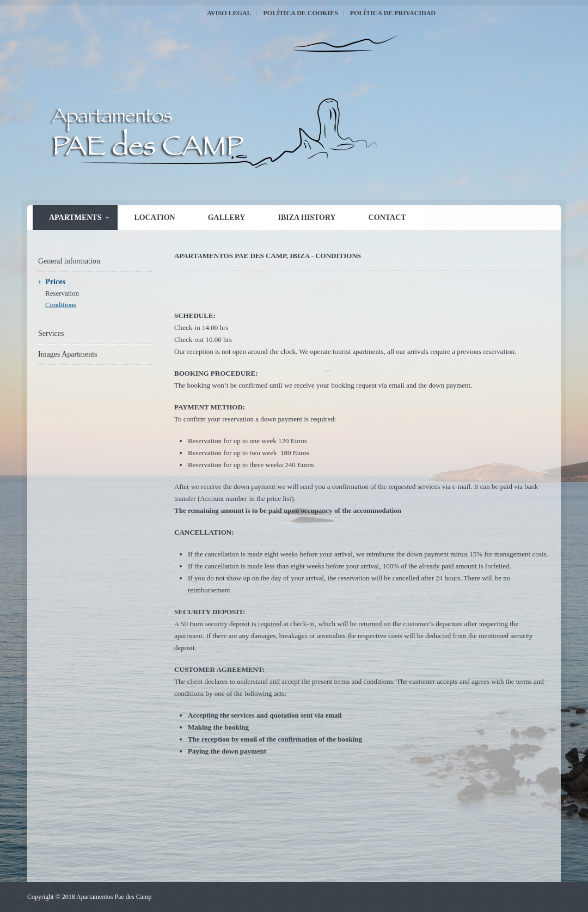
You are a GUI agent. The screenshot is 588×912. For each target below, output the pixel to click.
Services (51, 333)
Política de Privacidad (393, 13)
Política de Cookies (300, 13)
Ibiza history (307, 218)
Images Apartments (68, 354)
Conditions (61, 305)
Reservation (62, 293)
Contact (387, 218)
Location (154, 218)
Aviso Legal (229, 13)
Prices (55, 282)
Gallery (227, 218)
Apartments (75, 218)
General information (69, 261)
